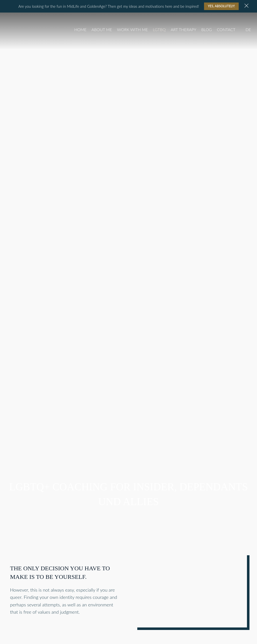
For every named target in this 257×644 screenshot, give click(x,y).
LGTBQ (159, 29)
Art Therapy (183, 29)
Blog (207, 29)
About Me (102, 29)
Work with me (132, 29)
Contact (226, 29)
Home (80, 29)
